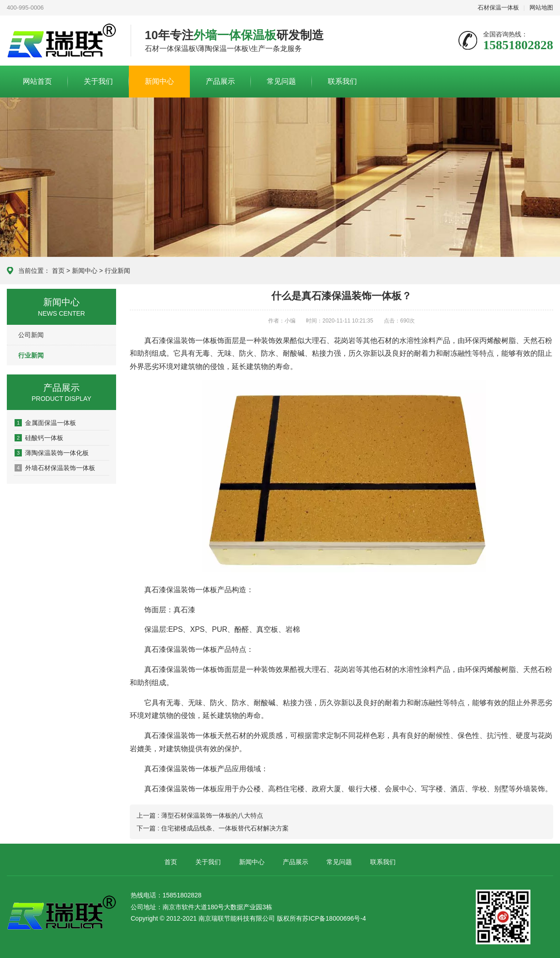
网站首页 (37, 81)
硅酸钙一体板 (39, 438)
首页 (58, 271)
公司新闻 (31, 335)
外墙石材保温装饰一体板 (55, 468)
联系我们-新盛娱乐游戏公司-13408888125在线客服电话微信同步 (62, 41)
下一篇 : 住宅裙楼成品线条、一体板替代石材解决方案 (213, 828)
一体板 (206, 590)
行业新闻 (117, 271)
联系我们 (342, 81)
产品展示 (220, 81)
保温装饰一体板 (192, 341)
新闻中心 (159, 81)
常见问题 (281, 81)
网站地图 (541, 8)
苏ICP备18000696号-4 (334, 918)
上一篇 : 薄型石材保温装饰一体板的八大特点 (200, 815)
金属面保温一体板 (45, 423)
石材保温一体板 (498, 8)
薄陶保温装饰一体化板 (52, 453)
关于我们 (98, 81)
